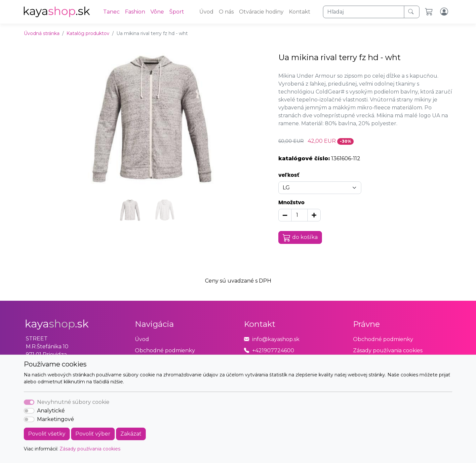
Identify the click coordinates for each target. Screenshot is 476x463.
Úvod (206, 12)
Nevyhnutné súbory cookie (73, 402)
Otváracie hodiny (261, 12)
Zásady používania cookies (90, 449)
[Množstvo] (299, 215)
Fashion (135, 12)
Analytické (51, 411)
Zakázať (131, 434)
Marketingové (56, 419)
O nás (226, 12)
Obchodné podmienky (165, 350)
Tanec (111, 12)
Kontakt (300, 12)
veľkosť (289, 175)
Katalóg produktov (88, 33)
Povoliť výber (93, 434)
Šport (177, 12)
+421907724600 (273, 350)
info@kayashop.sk (276, 339)
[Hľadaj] (364, 12)
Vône (157, 12)
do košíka (300, 238)
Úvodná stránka (42, 33)
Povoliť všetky (47, 434)
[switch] (29, 411)
